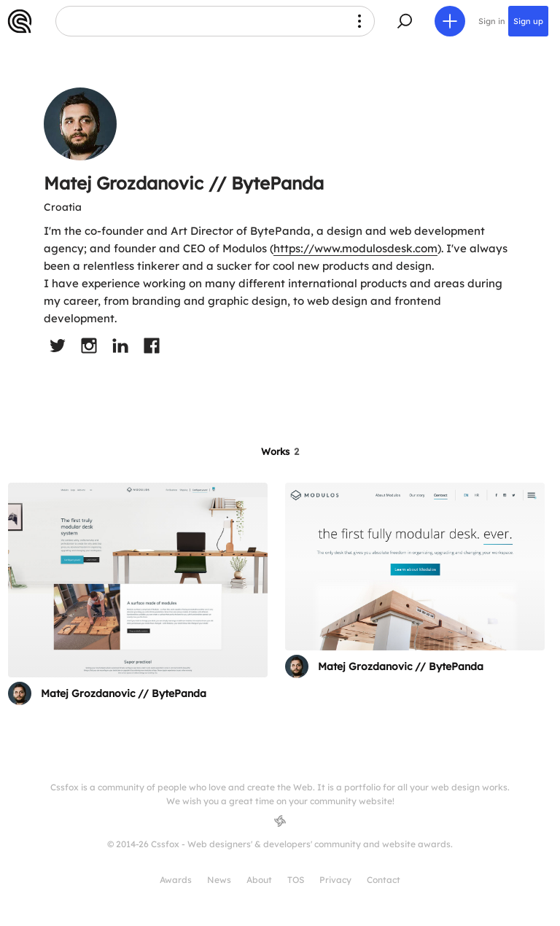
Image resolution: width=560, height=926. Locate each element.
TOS (296, 880)
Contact (384, 880)
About (259, 880)
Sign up (528, 21)
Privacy (335, 880)
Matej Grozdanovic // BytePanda (124, 693)
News (219, 880)
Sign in (492, 21)
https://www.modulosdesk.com (355, 248)
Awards (176, 880)
